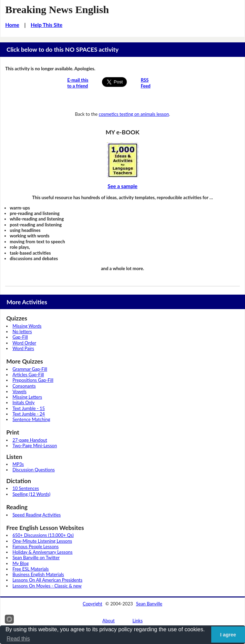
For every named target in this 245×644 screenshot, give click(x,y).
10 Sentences (26, 488)
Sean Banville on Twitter (36, 558)
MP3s (18, 464)
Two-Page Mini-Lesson (35, 446)
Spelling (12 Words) (31, 494)
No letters (22, 331)
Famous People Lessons (35, 546)
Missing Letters (27, 397)
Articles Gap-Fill (28, 375)
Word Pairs (23, 348)
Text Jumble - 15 (29, 408)
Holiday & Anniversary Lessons (42, 552)
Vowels (19, 391)
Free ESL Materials (30, 569)
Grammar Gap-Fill (30, 369)
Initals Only (23, 402)
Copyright (93, 604)
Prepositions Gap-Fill (33, 380)
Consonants (24, 386)
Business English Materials (38, 574)
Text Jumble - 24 (29, 414)
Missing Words (27, 326)
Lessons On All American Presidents (47, 580)
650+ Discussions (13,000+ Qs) (43, 535)
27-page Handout (30, 440)
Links (137, 621)
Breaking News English (57, 10)
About (109, 621)
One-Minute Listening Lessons (42, 541)
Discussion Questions (34, 470)
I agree (228, 635)
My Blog (21, 563)
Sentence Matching (31, 419)
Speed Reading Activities (37, 515)
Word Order (24, 343)
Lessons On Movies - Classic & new (47, 586)
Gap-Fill (20, 337)
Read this (18, 639)
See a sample (122, 186)
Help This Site (47, 25)
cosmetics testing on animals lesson (134, 114)
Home (12, 25)
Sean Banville (149, 604)
